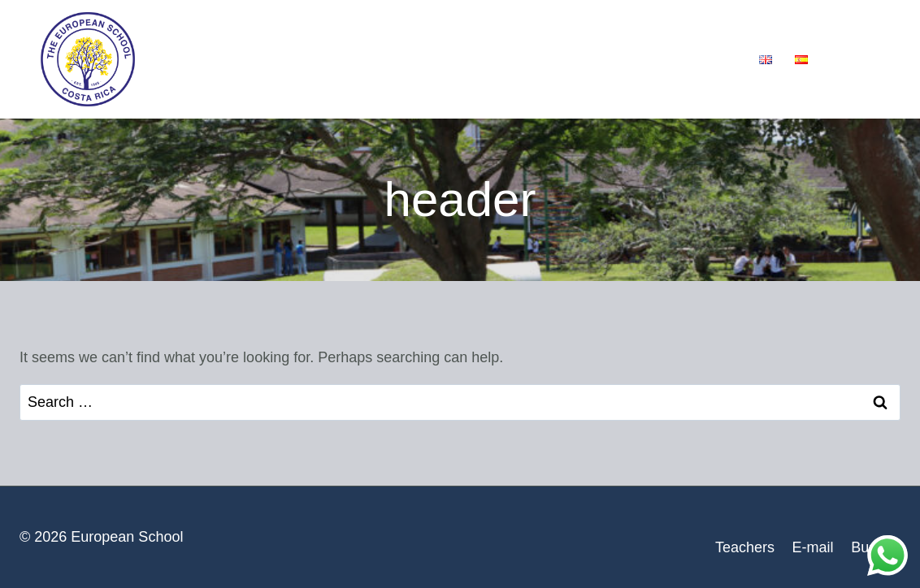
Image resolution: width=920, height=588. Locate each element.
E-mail (813, 547)
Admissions (477, 59)
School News (598, 59)
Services (374, 59)
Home (180, 59)
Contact (705, 59)
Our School (272, 59)
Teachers (745, 547)
